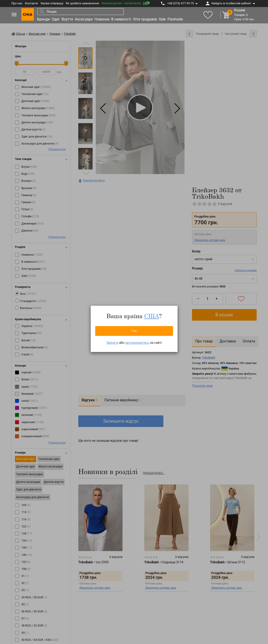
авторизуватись (137, 343)
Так (134, 331)
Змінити (112, 343)
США (152, 316)
